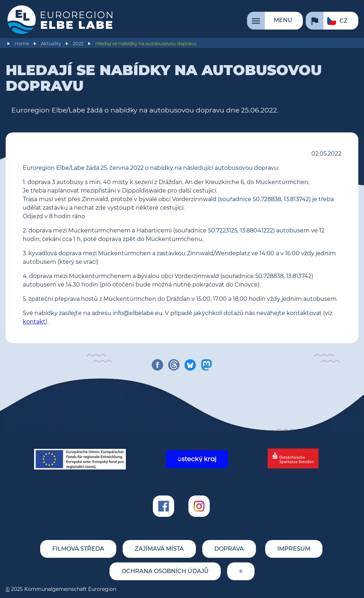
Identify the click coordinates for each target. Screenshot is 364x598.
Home (22, 44)
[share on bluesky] (190, 365)
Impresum (294, 549)
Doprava (229, 549)
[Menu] (275, 21)
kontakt (34, 322)
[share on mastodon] (207, 365)
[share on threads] (174, 365)
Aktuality (51, 44)
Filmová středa (78, 549)
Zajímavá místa (159, 549)
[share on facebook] (157, 365)
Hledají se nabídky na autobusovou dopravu (146, 44)
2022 (78, 44)
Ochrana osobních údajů (165, 571)
